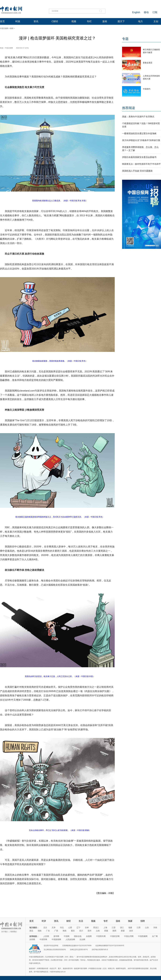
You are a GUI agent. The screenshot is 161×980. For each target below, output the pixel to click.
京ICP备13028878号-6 (100, 950)
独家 (12, 28)
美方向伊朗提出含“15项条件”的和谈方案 (141, 140)
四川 (81, 931)
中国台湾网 (129, 936)
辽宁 (78, 927)
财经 (69, 921)
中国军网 (43, 939)
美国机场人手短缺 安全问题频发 (137, 171)
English (136, 12)
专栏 (89, 21)
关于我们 (5, 932)
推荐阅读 (129, 108)
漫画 (105, 21)
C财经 (55, 21)
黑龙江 (96, 927)
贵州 (89, 931)
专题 (125, 39)
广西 (56, 931)
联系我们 (14, 932)
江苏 (114, 927)
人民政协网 (70, 939)
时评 (44, 921)
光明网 (32, 939)
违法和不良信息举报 (51, 946)
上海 (105, 927)
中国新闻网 (56, 939)
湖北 (31, 931)
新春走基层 (148, 63)
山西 (70, 927)
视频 (74, 21)
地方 (140, 21)
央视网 (89, 936)
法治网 (82, 939)
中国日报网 (4, 28)
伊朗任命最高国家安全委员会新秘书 (139, 157)
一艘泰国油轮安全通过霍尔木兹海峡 (139, 133)
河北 (62, 927)
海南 (65, 931)
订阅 (155, 12)
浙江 (122, 927)
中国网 (67, 936)
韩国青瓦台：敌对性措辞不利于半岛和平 (141, 164)
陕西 (114, 931)
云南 (98, 931)
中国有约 (147, 89)
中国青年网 (101, 936)
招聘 (143, 921)
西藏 (106, 931)
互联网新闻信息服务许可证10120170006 (77, 946)
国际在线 (78, 936)
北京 (45, 927)
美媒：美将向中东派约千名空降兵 (138, 117)
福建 (130, 927)
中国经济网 (115, 936)
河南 (155, 927)
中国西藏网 (143, 936)
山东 (147, 927)
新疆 (123, 931)
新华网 (56, 936)
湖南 (40, 931)
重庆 (73, 931)
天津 (54, 927)
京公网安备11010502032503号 (55, 950)
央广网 (155, 936)
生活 (81, 921)
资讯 (36, 21)
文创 (156, 21)
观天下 (121, 21)
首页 (2, 21)
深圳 (131, 931)
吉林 (87, 927)
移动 (146, 12)
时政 (18, 21)
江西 (139, 927)
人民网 (46, 936)
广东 (48, 931)
